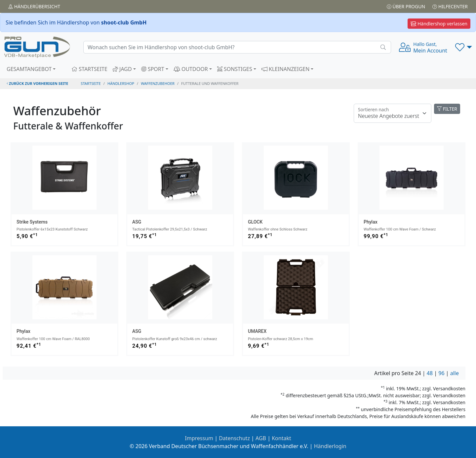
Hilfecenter (450, 6)
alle (455, 373)
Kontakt (281, 438)
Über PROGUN (406, 6)
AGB (261, 438)
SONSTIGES (235, 69)
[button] (464, 47)
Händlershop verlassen (439, 24)
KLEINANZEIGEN (286, 69)
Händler (34, 6)
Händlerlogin (330, 446)
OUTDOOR (191, 69)
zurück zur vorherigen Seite (37, 83)
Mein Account (430, 48)
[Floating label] (393, 113)
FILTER (447, 109)
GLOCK (255, 222)
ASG (137, 222)
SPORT (153, 69)
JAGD (122, 69)
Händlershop (121, 83)
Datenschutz (234, 438)
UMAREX (257, 331)
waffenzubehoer (158, 83)
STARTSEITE (89, 69)
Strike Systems (32, 222)
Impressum (199, 438)
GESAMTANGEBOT (29, 69)
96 (441, 373)
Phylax (371, 222)
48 (430, 373)
